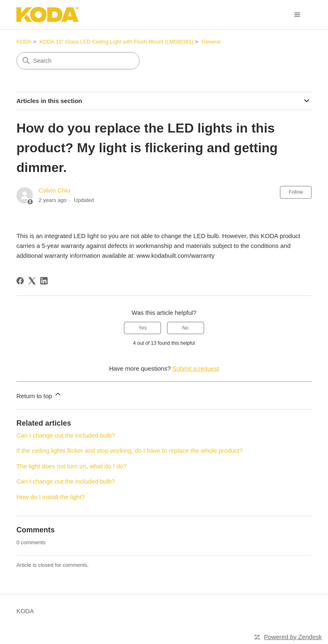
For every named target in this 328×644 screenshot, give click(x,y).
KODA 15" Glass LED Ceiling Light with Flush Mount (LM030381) (116, 42)
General (211, 42)
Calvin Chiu (54, 190)
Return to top (39, 395)
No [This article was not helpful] (185, 328)
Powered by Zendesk (293, 637)
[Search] (78, 61)
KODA (24, 42)
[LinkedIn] (44, 281)
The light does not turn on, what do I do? (72, 466)
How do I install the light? (51, 497)
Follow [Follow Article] (296, 192)
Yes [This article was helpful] (143, 328)
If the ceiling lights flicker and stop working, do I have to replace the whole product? (130, 450)
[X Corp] (32, 281)
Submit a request (196, 368)
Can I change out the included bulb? (66, 435)
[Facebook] (20, 281)
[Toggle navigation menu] (297, 15)
